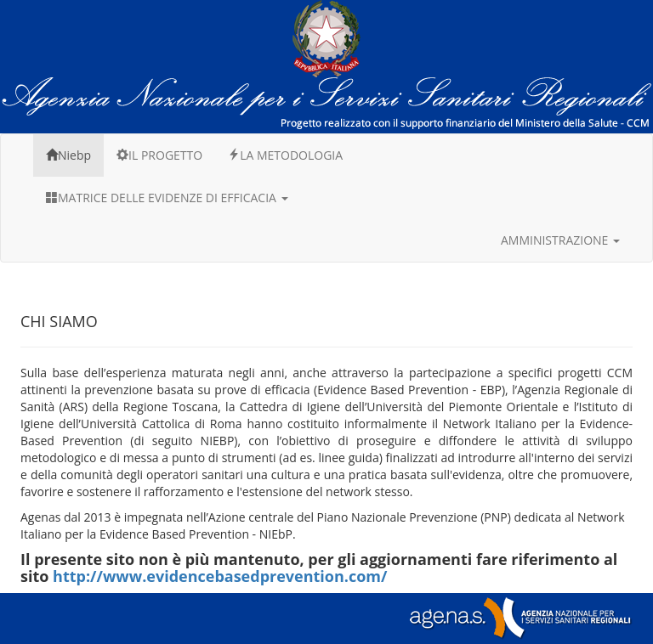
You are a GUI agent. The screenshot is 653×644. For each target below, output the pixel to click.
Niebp (68, 155)
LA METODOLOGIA (285, 155)
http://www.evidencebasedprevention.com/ (220, 576)
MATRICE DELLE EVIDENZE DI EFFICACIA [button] (167, 198)
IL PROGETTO (159, 155)
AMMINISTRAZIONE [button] (560, 240)
